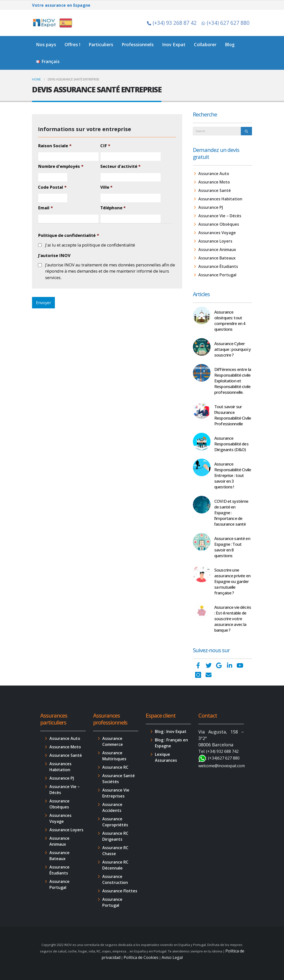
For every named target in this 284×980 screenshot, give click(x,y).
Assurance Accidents (112, 807)
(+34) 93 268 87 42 (172, 23)
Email (45, 208)
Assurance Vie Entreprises (116, 793)
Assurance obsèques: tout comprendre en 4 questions (230, 321)
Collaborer (205, 44)
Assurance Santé (215, 190)
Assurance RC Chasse (115, 851)
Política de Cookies (141, 957)
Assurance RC (115, 767)
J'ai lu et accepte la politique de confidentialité (90, 245)
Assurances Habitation (220, 199)
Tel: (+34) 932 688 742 (218, 751)
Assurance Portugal (217, 275)
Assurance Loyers (215, 241)
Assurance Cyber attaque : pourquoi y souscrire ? (232, 349)
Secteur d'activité (120, 166)
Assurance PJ (211, 207)
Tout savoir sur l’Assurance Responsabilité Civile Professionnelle (233, 415)
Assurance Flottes (120, 891)
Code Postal (52, 187)
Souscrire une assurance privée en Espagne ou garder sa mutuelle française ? (232, 581)
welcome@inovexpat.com (222, 766)
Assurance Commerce (113, 741)
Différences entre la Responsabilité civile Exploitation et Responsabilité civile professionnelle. (233, 381)
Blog (230, 44)
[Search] (246, 131)
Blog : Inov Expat (171, 731)
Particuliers (101, 44)
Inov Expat (174, 44)
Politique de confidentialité (68, 235)
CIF (105, 146)
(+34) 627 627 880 (226, 23)
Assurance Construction (115, 879)
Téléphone (113, 208)
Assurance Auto (214, 174)
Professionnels (138, 44)
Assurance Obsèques (219, 224)
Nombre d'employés (61, 166)
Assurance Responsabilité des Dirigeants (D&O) (231, 444)
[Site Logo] (53, 23)
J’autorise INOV (54, 255)
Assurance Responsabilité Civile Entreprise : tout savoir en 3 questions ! (233, 475)
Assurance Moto (214, 182)
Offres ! (72, 44)
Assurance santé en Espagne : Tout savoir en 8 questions (232, 547)
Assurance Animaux (217, 250)
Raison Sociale (55, 146)
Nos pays (46, 44)
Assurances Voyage (217, 233)
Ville (106, 187)
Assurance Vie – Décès (220, 216)
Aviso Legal (172, 957)
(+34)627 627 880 (224, 758)
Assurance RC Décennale (115, 865)
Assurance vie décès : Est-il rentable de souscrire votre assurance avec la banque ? (233, 619)
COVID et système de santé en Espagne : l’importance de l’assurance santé (231, 513)
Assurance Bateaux (217, 258)
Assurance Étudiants (218, 266)
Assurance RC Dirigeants (115, 836)
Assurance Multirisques (114, 756)
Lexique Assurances (166, 757)
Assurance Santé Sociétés (119, 779)
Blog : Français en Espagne (171, 743)
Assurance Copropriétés (115, 822)
